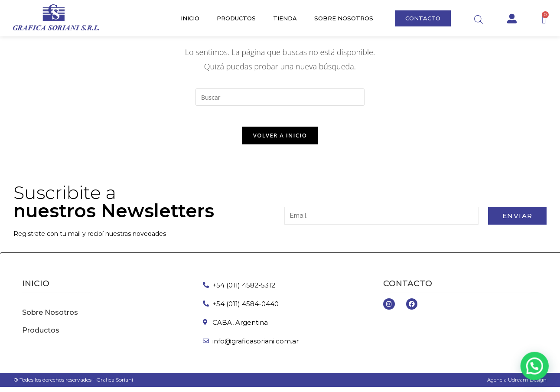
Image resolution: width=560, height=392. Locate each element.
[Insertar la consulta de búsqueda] (280, 97)
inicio (36, 289)
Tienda (285, 18)
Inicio (190, 18)
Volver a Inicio (280, 140)
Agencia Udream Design (516, 385)
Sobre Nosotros (344, 18)
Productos (236, 18)
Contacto (408, 289)
